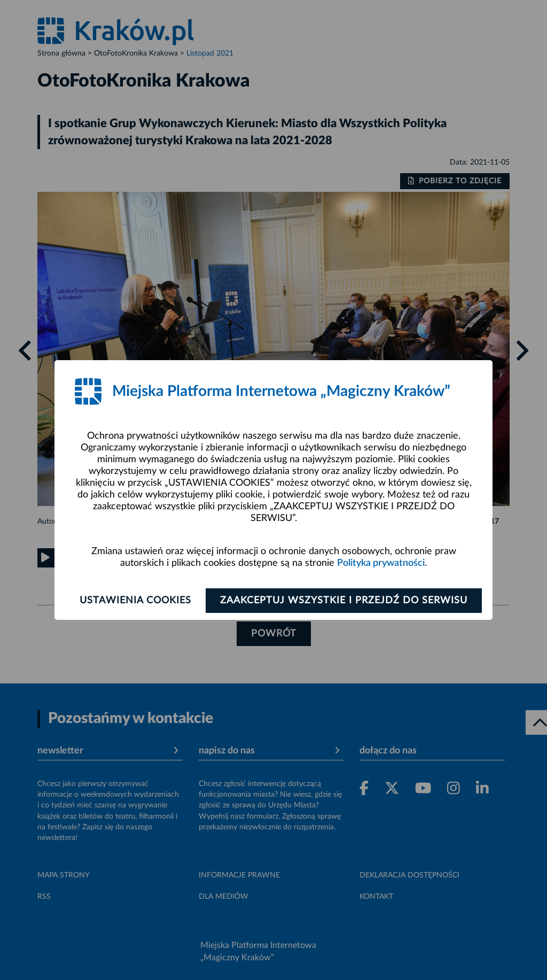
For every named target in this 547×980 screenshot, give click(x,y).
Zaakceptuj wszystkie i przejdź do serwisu (344, 601)
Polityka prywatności (381, 563)
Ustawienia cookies (135, 601)
